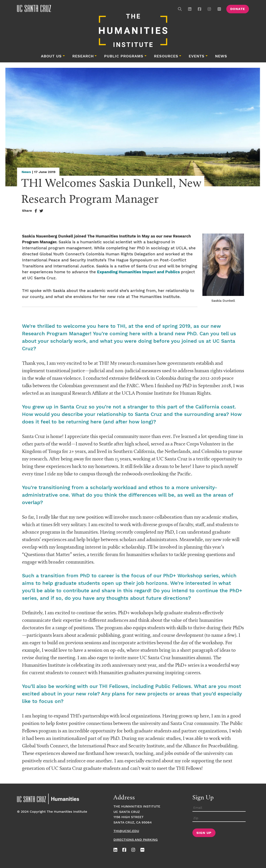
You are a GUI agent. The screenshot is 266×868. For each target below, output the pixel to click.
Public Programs (124, 56)
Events (197, 56)
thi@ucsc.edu (126, 831)
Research (83, 56)
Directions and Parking (136, 840)
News (221, 56)
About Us (51, 56)
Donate (238, 9)
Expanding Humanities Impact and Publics (138, 272)
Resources (166, 56)
